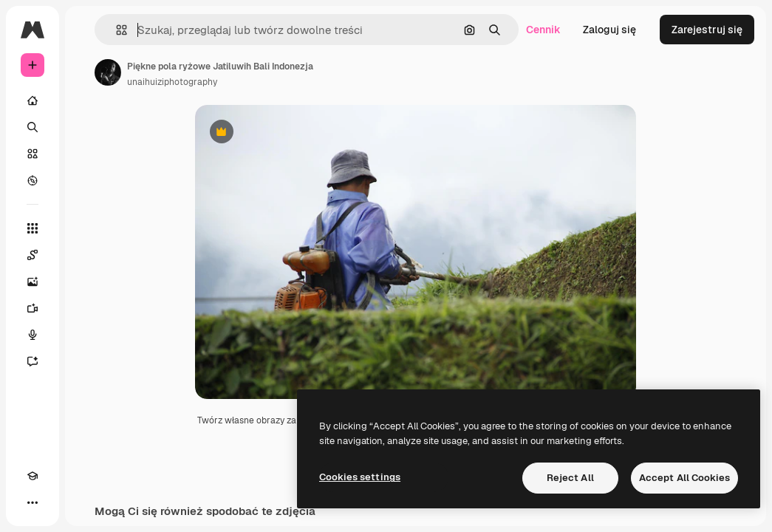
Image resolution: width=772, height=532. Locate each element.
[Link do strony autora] (108, 72)
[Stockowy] (33, 154)
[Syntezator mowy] (33, 335)
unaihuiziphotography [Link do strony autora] (172, 82)
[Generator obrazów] (33, 282)
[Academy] (33, 476)
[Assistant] (33, 361)
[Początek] (33, 100)
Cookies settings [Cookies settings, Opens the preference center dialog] (360, 477)
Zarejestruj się (707, 30)
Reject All (570, 478)
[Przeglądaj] (33, 180)
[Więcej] (33, 502)
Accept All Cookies (684, 478)
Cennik (543, 30)
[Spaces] (33, 255)
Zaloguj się (609, 30)
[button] (116, 30)
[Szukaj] (33, 127)
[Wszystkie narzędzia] (33, 228)
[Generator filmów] (33, 308)
